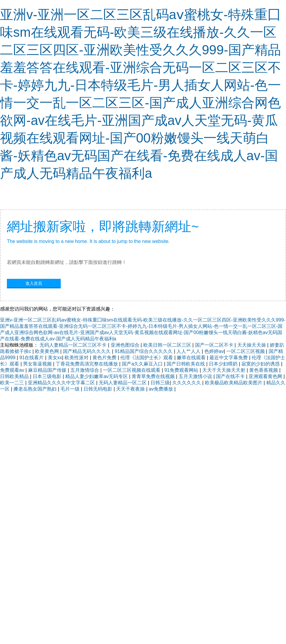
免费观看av (13, 370)
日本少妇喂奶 (224, 364)
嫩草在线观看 (192, 358)
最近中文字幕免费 (229, 358)
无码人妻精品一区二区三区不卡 (74, 345)
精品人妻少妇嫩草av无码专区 (97, 376)
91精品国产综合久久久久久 (144, 351)
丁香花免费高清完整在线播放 (87, 364)
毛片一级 (71, 389)
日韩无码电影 (98, 389)
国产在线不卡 (231, 376)
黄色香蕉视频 (264, 370)
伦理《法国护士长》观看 (147, 358)
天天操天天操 (252, 345)
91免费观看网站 (182, 370)
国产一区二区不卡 (215, 345)
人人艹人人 (189, 351)
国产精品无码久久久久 (87, 351)
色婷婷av (214, 351)
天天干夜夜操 (131, 389)
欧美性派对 (77, 358)
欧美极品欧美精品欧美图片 (234, 383)
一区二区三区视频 (246, 351)
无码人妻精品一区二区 (123, 383)
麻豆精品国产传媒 (48, 370)
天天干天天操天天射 (224, 370)
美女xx (55, 358)
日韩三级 (160, 383)
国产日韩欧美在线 (186, 364)
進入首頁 (34, 283)
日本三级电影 (48, 376)
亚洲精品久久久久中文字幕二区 (62, 383)
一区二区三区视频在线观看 (132, 370)
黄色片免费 (105, 358)
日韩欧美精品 (15, 376)
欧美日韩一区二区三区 (168, 345)
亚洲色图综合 (126, 345)
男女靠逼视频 (38, 364)
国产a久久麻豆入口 (143, 364)
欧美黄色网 (48, 351)
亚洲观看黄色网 (266, 376)
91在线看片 (32, 358)
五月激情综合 (85, 370)
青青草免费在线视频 (154, 376)
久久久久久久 (187, 383)
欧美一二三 (13, 383)
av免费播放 (161, 389)
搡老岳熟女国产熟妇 (36, 389)
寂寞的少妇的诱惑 (261, 364)
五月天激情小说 (196, 376)
